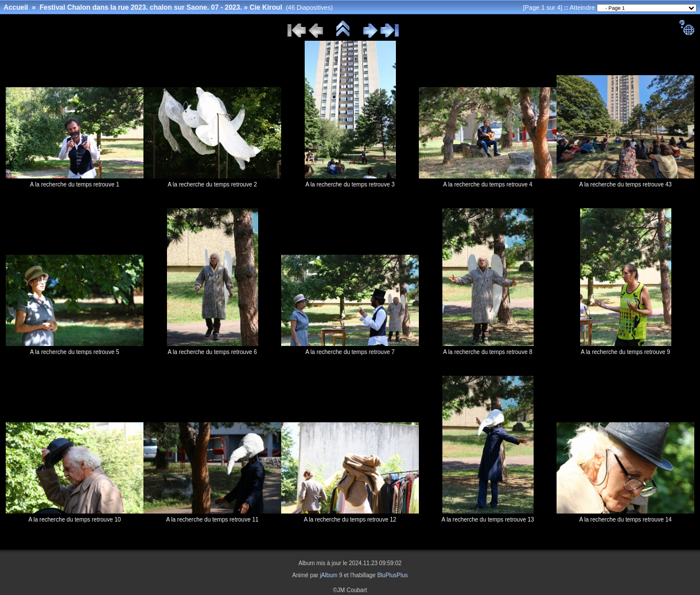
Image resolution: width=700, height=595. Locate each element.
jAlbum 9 (331, 575)
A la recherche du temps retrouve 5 (75, 352)
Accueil (16, 7)
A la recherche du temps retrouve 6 (212, 352)
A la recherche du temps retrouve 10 (74, 520)
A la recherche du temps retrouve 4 (488, 184)
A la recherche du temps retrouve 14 (625, 520)
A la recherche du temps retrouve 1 (75, 184)
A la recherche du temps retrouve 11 (212, 520)
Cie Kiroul (266, 7)
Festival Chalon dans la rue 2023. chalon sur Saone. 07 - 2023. (141, 7)
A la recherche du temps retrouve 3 (350, 184)
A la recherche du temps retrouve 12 (350, 520)
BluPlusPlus (392, 575)
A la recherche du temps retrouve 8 (488, 352)
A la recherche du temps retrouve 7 (350, 352)
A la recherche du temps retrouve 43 (625, 184)
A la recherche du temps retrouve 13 (487, 520)
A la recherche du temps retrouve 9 (625, 352)
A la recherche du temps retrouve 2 (212, 184)
